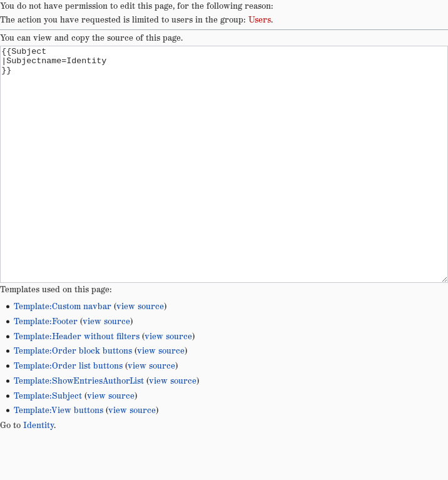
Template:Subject (48, 443)
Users (260, 20)
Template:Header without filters (77, 384)
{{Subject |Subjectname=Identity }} (224, 188)
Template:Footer (46, 369)
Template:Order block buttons (73, 398)
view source (140, 354)
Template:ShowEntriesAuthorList (79, 428)
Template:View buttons (59, 457)
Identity (38, 472)
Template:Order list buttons (68, 413)
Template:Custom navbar (63, 354)
